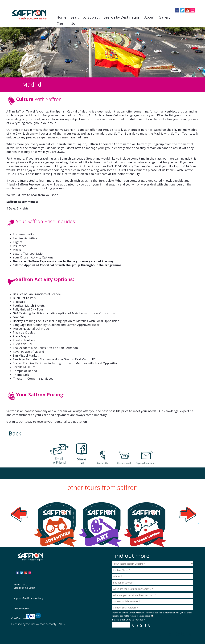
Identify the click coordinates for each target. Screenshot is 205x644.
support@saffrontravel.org (28, 598)
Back (15, 433)
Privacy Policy (21, 608)
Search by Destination (122, 17)
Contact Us (66, 24)
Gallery (165, 17)
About (150, 17)
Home (61, 17)
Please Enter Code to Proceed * (129, 620)
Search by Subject (85, 17)
